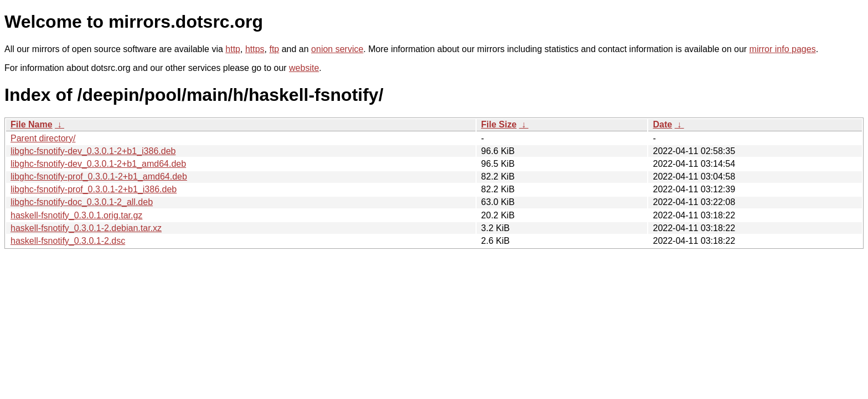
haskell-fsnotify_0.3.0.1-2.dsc (68, 241)
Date (662, 124)
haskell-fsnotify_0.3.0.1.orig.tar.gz (76, 215)
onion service (337, 49)
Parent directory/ (43, 138)
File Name (32, 124)
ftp (274, 49)
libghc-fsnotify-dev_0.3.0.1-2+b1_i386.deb (93, 151)
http (233, 49)
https (255, 49)
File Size (499, 124)
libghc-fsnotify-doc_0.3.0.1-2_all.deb (82, 202)
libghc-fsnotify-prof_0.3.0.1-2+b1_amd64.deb (99, 177)
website (304, 68)
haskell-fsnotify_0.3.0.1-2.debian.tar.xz (86, 228)
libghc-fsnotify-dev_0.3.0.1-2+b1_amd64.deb (98, 164)
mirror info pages (783, 49)
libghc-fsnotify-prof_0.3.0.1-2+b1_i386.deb (94, 189)
